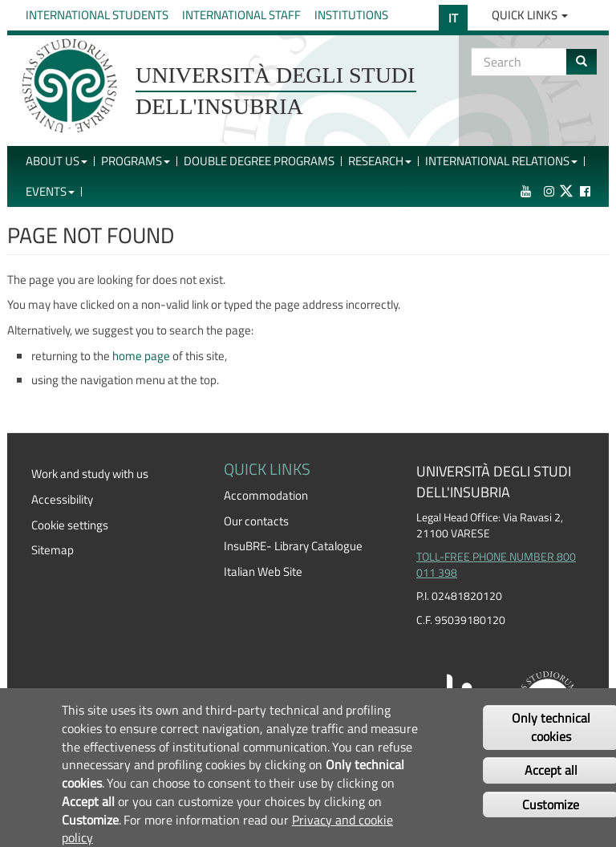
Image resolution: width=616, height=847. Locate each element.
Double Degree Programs (259, 161)
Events (50, 191)
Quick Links (530, 15)
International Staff (241, 15)
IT (453, 18)
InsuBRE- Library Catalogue (293, 546)
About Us (57, 161)
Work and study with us (90, 474)
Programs (136, 161)
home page (141, 356)
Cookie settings (70, 525)
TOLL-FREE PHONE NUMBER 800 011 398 (496, 565)
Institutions (351, 15)
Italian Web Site (263, 571)
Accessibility (62, 499)
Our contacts (256, 521)
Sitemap (53, 550)
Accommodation (266, 495)
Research (380, 161)
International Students (97, 15)
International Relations (501, 161)
